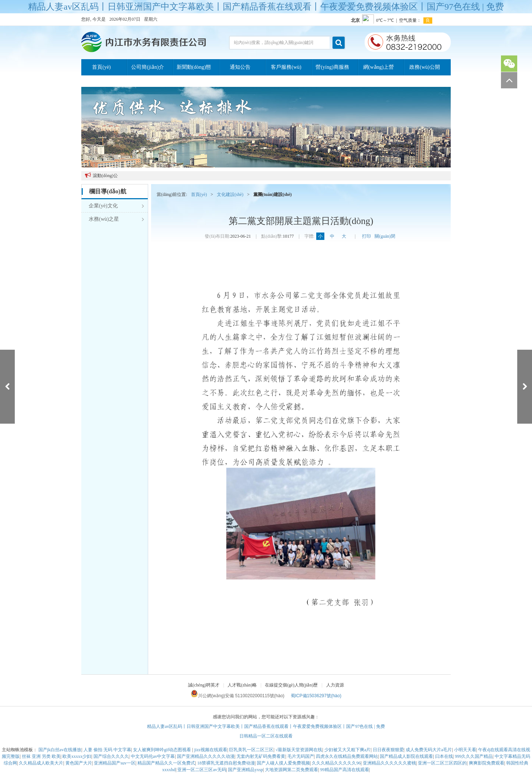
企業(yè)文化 (116, 206)
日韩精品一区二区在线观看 (266, 736)
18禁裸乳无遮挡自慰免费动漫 (226, 763)
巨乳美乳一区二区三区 (251, 750)
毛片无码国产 (301, 756)
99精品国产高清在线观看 (345, 770)
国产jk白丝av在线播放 (60, 750)
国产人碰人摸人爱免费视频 (283, 763)
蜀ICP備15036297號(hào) (316, 696)
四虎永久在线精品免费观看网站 (347, 756)
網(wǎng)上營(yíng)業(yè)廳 (378, 70)
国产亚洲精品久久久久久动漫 (206, 756)
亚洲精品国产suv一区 (115, 763)
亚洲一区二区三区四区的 (442, 763)
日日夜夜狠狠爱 (388, 750)
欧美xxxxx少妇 (77, 756)
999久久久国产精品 (474, 756)
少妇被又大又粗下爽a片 (347, 750)
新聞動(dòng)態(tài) (194, 70)
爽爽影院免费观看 (487, 763)
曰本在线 (444, 756)
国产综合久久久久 (111, 756)
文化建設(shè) (230, 194)
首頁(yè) (101, 67)
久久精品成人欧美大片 (41, 763)
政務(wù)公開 (424, 67)
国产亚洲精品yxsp (245, 770)
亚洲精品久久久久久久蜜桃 (389, 763)
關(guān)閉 (385, 236)
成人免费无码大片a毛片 (429, 750)
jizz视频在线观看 (211, 750)
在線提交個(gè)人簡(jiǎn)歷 (291, 685)
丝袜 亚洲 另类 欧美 (41, 756)
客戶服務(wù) (286, 67)
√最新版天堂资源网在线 (299, 750)
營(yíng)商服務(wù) (332, 70)
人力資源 (335, 685)
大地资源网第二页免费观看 (291, 770)
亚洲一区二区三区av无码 (202, 770)
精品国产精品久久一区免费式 (166, 763)
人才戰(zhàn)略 (242, 685)
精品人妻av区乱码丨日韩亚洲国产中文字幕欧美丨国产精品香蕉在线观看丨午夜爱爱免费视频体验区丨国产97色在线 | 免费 (266, 7)
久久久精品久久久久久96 (336, 763)
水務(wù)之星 (116, 219)
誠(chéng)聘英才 (204, 685)
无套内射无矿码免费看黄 (261, 756)
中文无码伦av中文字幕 (153, 756)
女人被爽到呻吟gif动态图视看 (163, 750)
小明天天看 (465, 750)
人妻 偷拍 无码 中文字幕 (107, 750)
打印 (366, 236)
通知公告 (240, 67)
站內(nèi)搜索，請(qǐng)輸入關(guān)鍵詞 (274, 43)
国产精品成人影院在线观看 (406, 756)
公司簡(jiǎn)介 (147, 67)
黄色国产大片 (79, 763)
